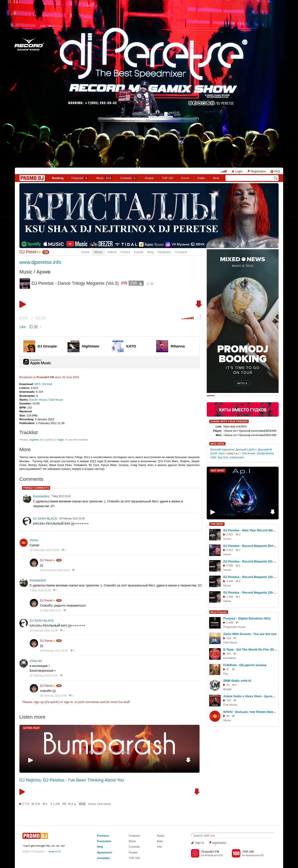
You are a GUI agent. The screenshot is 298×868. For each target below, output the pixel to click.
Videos (112, 252)
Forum (185, 178)
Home (85, 252)
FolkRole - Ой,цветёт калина (245, 665)
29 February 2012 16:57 (54, 651)
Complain (103, 858)
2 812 (230, 550)
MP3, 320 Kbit (43, 384)
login (61, 440)
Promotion (104, 841)
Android (209, 855)
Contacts (181, 252)
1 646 (230, 623)
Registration (258, 171)
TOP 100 (167, 178)
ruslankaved (237, 457)
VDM (213, 457)
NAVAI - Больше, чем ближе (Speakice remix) (250, 712)
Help (100, 847)
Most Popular (219, 612)
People (149, 178)
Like (23, 327)
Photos (125, 252)
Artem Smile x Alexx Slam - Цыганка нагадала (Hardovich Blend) (250, 696)
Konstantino (41, 496)
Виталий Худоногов (222, 449)
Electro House (38, 400)
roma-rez (36, 661)
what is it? (55, 851)
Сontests (129, 178)
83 (228, 685)
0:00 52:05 (33, 318)
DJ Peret (30, 252)
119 (229, 638)
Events (139, 252)
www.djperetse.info (40, 262)
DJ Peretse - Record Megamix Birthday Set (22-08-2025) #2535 (250, 546)
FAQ (277, 171)
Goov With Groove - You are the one (250, 634)
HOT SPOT (218, 471)
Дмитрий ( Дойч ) (246, 449)
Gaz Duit (223, 457)
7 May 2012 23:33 (40, 590)
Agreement (104, 852)
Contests (134, 847)
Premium (103, 836)
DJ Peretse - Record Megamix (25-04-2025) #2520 (250, 593)
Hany (222, 453)
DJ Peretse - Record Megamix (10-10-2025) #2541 (250, 577)
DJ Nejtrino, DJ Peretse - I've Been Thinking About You (72, 780)
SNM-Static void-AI (237, 681)
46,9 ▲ (72, 804)
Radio (201, 178)
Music (104, 178)
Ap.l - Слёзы (243, 504)
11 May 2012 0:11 (51, 610)
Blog (150, 252)
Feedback (164, 252)
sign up (39, 702)
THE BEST (217, 524)
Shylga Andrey (265, 453)
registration (219, 843)
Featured (80, 178)
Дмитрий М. (265, 449)
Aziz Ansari (249, 453)
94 (228, 716)
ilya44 (214, 453)
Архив (43, 272)
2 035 (230, 566)
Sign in (199, 843)
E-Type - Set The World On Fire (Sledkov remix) (250, 650)
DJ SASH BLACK (45, 519)
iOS (221, 855)
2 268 (230, 581)
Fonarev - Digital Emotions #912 (247, 618)
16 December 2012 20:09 (45, 550)
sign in (69, 702)
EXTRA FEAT (32, 728)
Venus (34, 540)
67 (228, 669)
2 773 (26, 804)
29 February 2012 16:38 (44, 630)
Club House (56, 400)
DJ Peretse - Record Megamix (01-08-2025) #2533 (250, 561)
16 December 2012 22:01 (55, 570)
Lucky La (234, 453)
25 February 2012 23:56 (44, 675)
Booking (58, 178)
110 (229, 700)
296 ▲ (136, 283)
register (34, 440)
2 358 (230, 597)
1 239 (57, 804)
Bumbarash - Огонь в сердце (110, 752)
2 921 (230, 534)
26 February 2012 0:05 (53, 696)
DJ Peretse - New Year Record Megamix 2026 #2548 (250, 530)
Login (239, 171)
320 (82, 804)
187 (229, 654)
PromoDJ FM (45, 377)
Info (160, 847)
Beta (216, 178)
